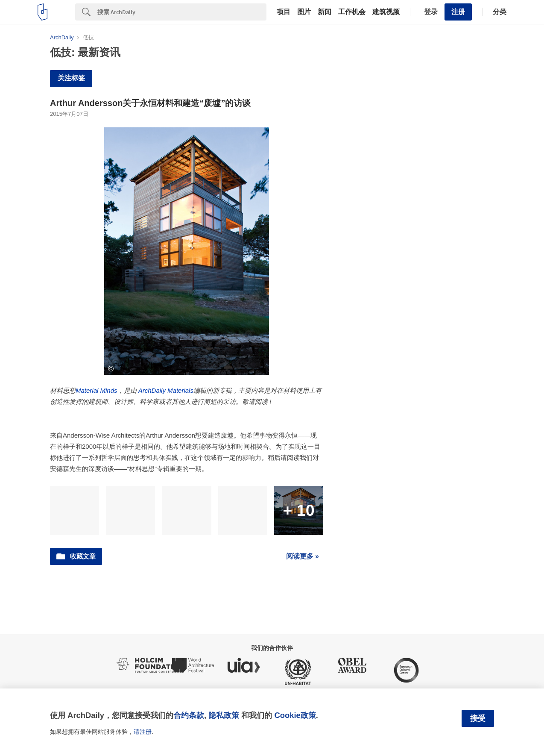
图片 (304, 12)
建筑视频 (386, 12)
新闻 (325, 12)
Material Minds (97, 390)
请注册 (143, 732)
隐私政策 (224, 715)
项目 (284, 12)
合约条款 (189, 715)
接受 (478, 718)
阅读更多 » (303, 556)
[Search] (182, 12)
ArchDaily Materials (166, 390)
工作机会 (352, 12)
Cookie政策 (295, 715)
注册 (458, 12)
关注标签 (71, 78)
